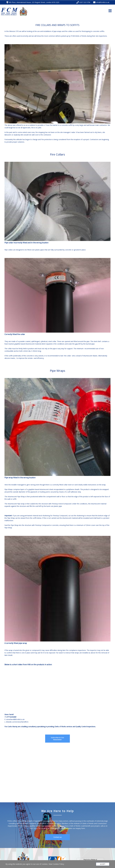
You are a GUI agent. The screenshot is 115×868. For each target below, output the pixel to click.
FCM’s (73, 36)
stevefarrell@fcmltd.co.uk (16, 719)
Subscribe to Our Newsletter (57, 739)
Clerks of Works (81, 36)
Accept (103, 864)
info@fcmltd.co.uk (56, 828)
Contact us (58, 837)
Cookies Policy (58, 864)
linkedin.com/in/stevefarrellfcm (17, 722)
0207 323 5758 (35, 828)
